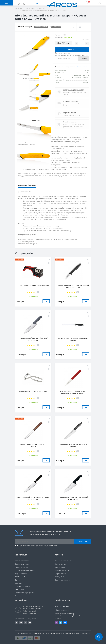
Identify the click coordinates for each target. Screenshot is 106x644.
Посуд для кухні (60, 577)
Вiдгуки (18, 580)
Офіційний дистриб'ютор (74, 90)
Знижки (18, 596)
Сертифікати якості (22, 564)
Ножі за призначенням (63, 561)
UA (19, 4)
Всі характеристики (83, 67)
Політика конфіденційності (35, 546)
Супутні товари (60, 574)
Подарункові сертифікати (24, 593)
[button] (100, 3)
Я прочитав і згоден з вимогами (38, 546)
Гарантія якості (70, 113)
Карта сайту (19, 589)
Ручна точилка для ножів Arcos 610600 (33, 285)
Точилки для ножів (62, 570)
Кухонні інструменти (62, 580)
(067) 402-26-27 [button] (62, 606)
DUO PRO (42, 8)
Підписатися (83, 542)
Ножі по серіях (31, 8)
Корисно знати (20, 577)
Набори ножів (60, 567)
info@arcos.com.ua (62, 610)
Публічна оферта (21, 567)
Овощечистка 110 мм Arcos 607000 (33, 391)
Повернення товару (22, 586)
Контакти (18, 583)
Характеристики (41, 27)
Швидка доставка (71, 101)
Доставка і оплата (57, 27)
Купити (84, 59)
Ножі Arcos (18, 8)
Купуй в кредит (70, 122)
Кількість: (85, 40)
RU (24, 4)
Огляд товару (25, 27)
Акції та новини (21, 574)
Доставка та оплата (22, 561)
